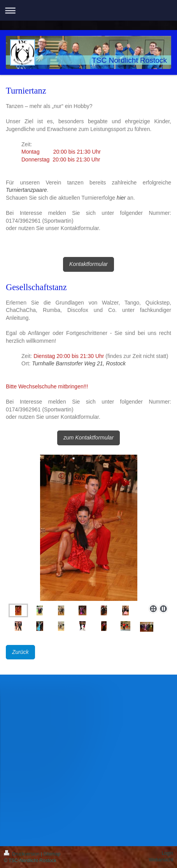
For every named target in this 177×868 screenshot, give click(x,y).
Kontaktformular (88, 264)
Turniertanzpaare (26, 190)
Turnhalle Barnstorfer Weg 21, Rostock (79, 363)
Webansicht (161, 860)
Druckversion (22, 854)
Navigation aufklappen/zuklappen (88, 10)
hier (121, 198)
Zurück (20, 652)
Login (167, 853)
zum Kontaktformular (88, 438)
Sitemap (52, 854)
